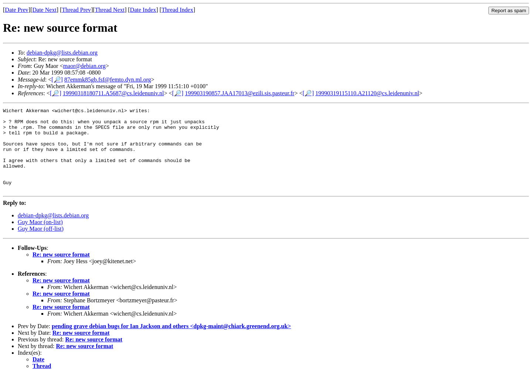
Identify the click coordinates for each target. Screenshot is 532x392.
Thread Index (177, 10)
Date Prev (17, 10)
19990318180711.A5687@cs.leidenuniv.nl (113, 93)
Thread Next (110, 10)
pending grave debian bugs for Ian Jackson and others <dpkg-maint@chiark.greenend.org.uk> (171, 343)
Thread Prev (76, 10)
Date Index (143, 10)
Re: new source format (61, 271)
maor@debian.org (84, 66)
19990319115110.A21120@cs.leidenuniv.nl (367, 93)
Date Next (45, 10)
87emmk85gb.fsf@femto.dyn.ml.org (108, 80)
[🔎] (57, 80)
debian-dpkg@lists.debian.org (62, 53)
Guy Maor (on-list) (40, 239)
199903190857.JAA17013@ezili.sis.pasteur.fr (239, 93)
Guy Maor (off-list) (41, 245)
